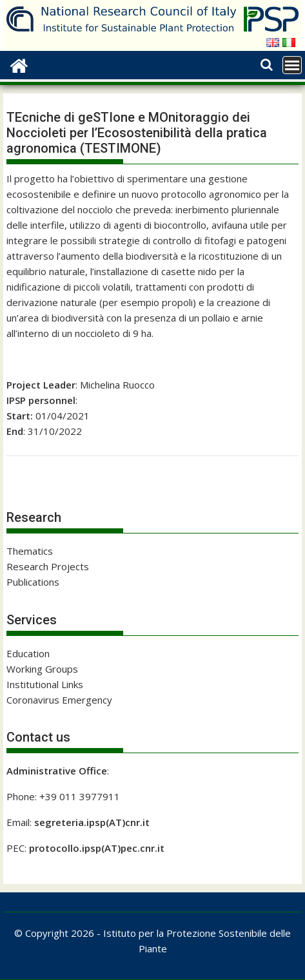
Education (28, 653)
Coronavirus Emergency (59, 700)
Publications (33, 582)
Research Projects (48, 566)
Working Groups (42, 669)
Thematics (30, 551)
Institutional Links (45, 684)
